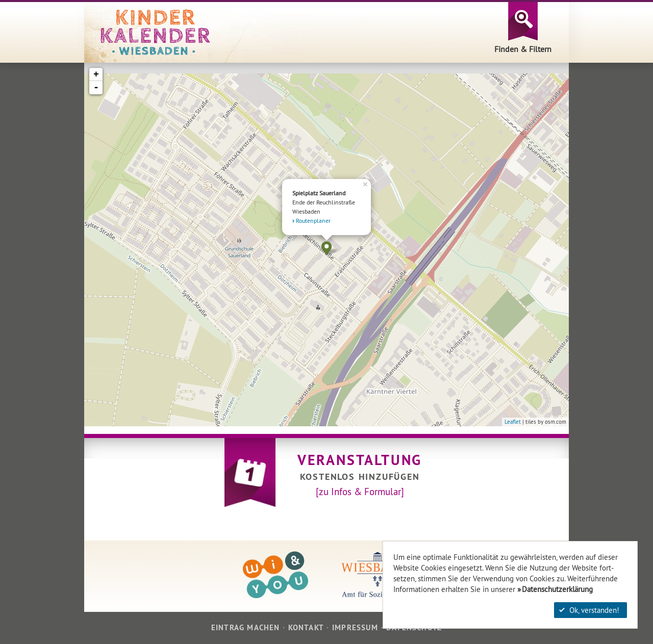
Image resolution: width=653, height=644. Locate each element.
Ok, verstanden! (589, 610)
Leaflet (513, 422)
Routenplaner (313, 221)
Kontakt (306, 627)
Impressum (355, 627)
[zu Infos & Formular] (360, 492)
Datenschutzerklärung (557, 589)
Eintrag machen (246, 627)
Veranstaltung (360, 460)
